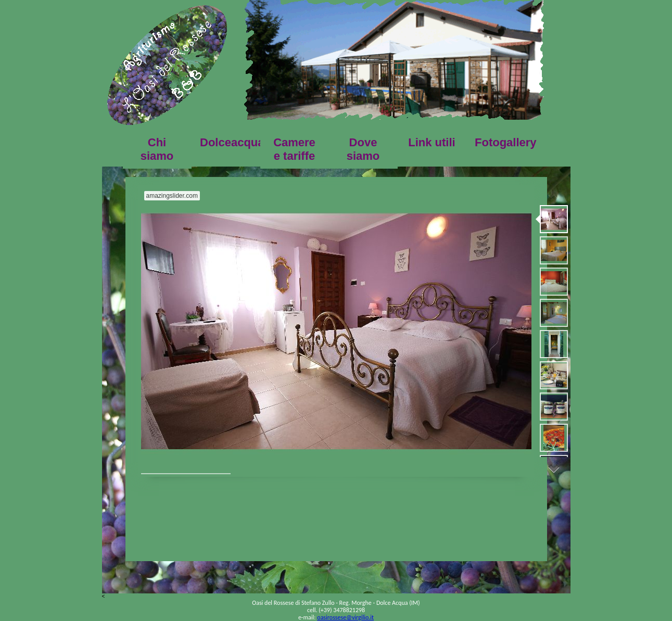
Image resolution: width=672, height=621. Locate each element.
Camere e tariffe (294, 149)
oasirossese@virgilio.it (345, 617)
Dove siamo (363, 149)
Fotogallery (505, 142)
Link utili (432, 142)
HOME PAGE (167, 65)
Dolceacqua (230, 142)
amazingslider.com (172, 196)
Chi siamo (157, 149)
